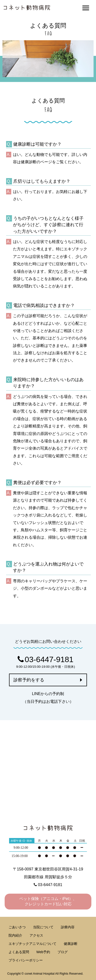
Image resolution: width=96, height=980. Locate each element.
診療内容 (68, 927)
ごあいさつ (17, 927)
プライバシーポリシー (26, 960)
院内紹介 (15, 935)
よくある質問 (19, 952)
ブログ (63, 952)
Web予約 (43, 952)
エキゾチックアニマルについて (32, 944)
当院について (43, 927)
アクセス (36, 935)
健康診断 (71, 944)
